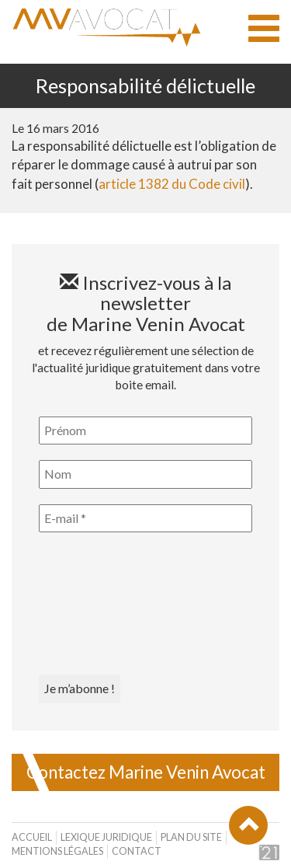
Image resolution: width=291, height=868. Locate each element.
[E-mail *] (145, 518)
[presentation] (102, 604)
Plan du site (191, 837)
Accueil (32, 837)
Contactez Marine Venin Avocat (146, 772)
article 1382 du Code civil (172, 184)
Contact (137, 851)
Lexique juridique (106, 837)
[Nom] (145, 474)
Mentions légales (57, 851)
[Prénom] (145, 431)
